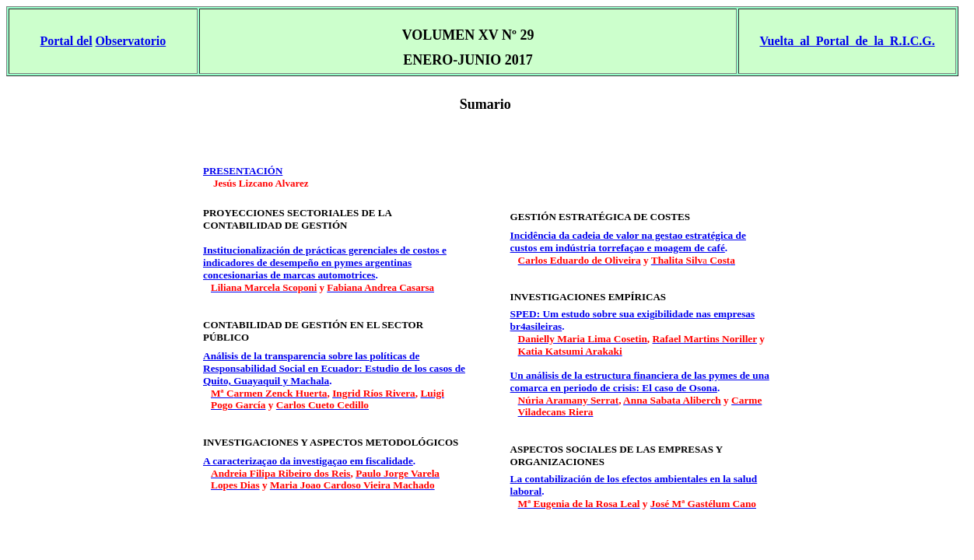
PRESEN (243, 171)
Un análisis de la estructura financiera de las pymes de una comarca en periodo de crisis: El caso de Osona (640, 381)
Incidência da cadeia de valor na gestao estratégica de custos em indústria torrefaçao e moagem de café (628, 241)
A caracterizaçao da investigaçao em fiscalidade (308, 461)
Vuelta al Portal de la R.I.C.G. (847, 41)
